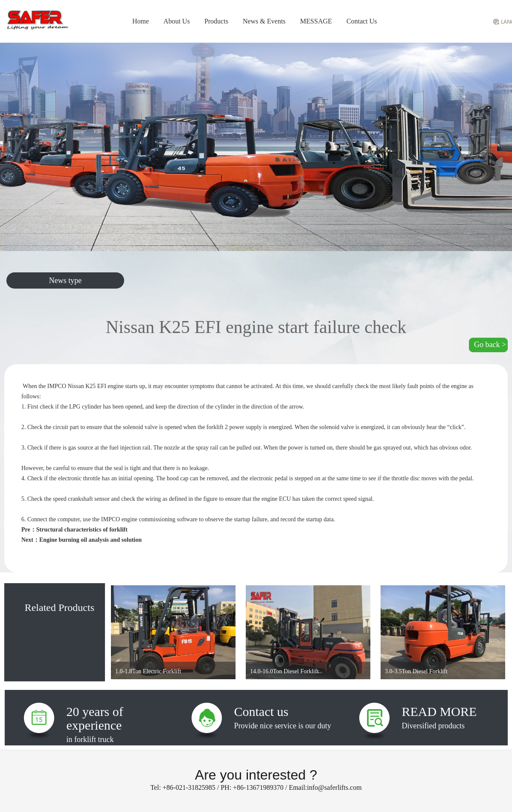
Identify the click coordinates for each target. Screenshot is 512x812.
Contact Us (362, 21)
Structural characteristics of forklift (82, 530)
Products (216, 21)
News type (65, 280)
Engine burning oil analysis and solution (90, 540)
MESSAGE (316, 21)
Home (141, 21)
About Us (177, 21)
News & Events (264, 21)
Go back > (490, 345)
